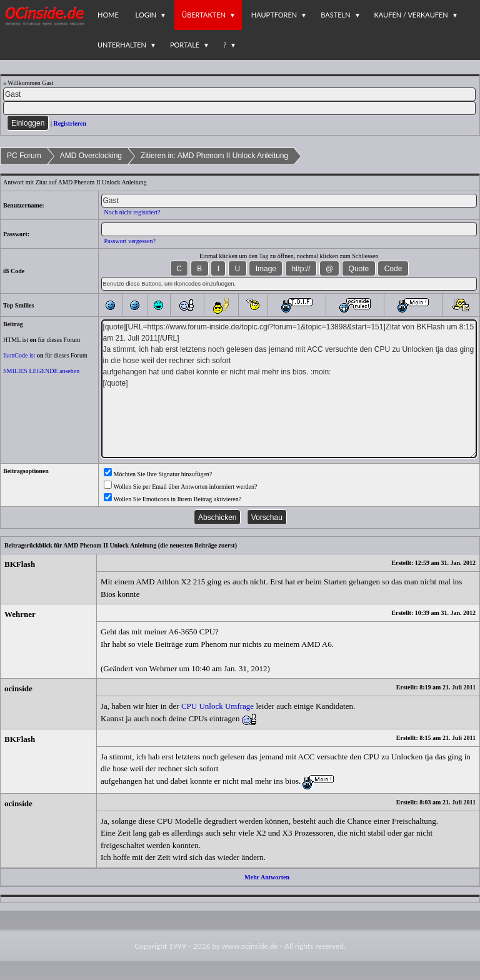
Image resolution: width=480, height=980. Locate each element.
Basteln (335, 15)
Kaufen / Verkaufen (411, 15)
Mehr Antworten (267, 877)
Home (108, 15)
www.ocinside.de (250, 946)
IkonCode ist (19, 355)
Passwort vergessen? (130, 241)
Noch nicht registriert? (132, 212)
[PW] (239, 108)
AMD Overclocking (91, 156)
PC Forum (24, 156)
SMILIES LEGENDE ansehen (41, 371)
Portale (185, 45)
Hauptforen (274, 15)
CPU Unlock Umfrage (217, 706)
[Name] (239, 94)
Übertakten (204, 15)
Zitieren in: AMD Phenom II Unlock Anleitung (214, 156)
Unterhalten (122, 45)
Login (146, 15)
